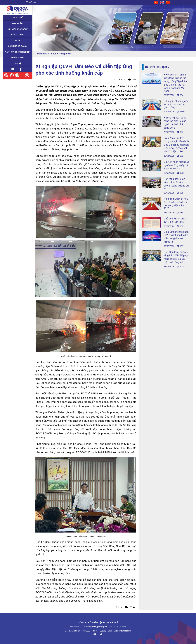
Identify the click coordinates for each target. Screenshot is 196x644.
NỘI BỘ (31, 2)
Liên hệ (17, 64)
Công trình (17, 35)
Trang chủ (17, 18)
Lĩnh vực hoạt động (17, 29)
